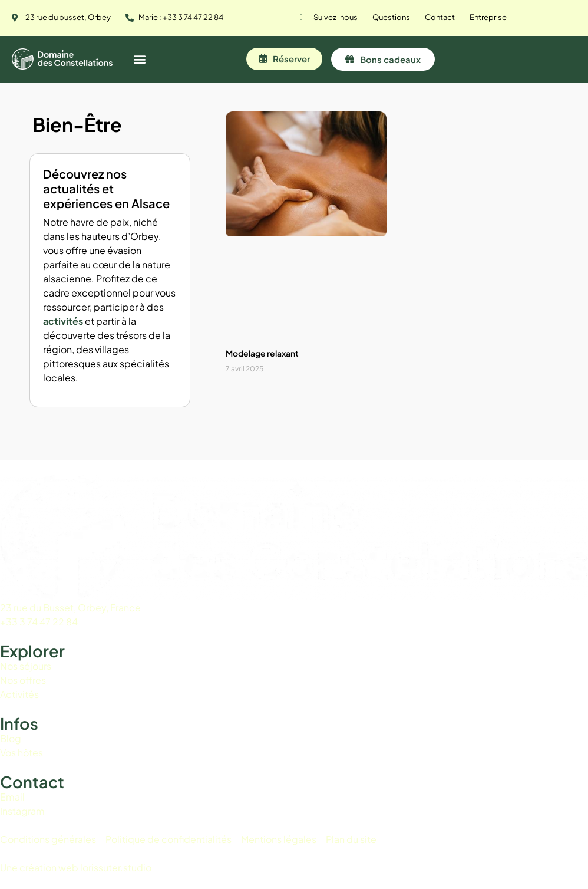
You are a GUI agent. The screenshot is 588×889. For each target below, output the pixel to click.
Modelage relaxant (262, 353)
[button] (139, 59)
